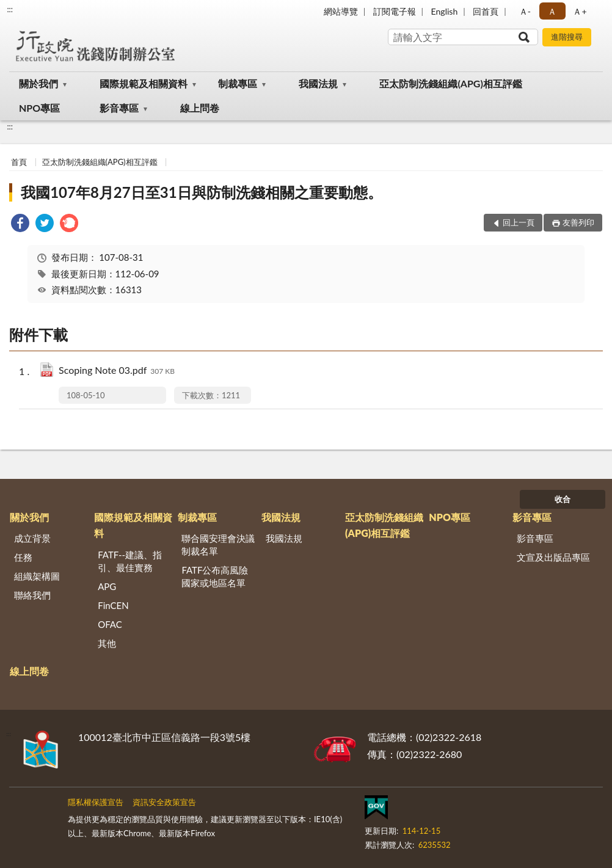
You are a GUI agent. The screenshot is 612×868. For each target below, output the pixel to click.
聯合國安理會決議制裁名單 (218, 545)
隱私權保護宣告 (96, 802)
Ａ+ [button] (580, 11)
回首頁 (486, 11)
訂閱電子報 (395, 11)
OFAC (110, 624)
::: (10, 9)
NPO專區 (39, 108)
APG (107, 586)
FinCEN (113, 605)
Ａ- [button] (525, 11)
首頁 (19, 162)
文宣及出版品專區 (553, 557)
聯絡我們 (32, 595)
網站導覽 (341, 11)
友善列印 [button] (578, 222)
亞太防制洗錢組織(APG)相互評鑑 (450, 83)
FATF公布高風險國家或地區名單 (215, 576)
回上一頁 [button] (519, 222)
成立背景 (32, 538)
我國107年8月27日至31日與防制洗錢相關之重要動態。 (201, 192)
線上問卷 (200, 108)
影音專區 (119, 108)
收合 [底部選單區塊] (563, 499)
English (445, 11)
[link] (20, 224)
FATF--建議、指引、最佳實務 (130, 561)
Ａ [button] (552, 11)
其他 (107, 643)
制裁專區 (238, 83)
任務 (23, 557)
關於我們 (38, 83)
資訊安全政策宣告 (164, 802)
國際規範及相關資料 (144, 83)
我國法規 (318, 83)
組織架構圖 (37, 576)
